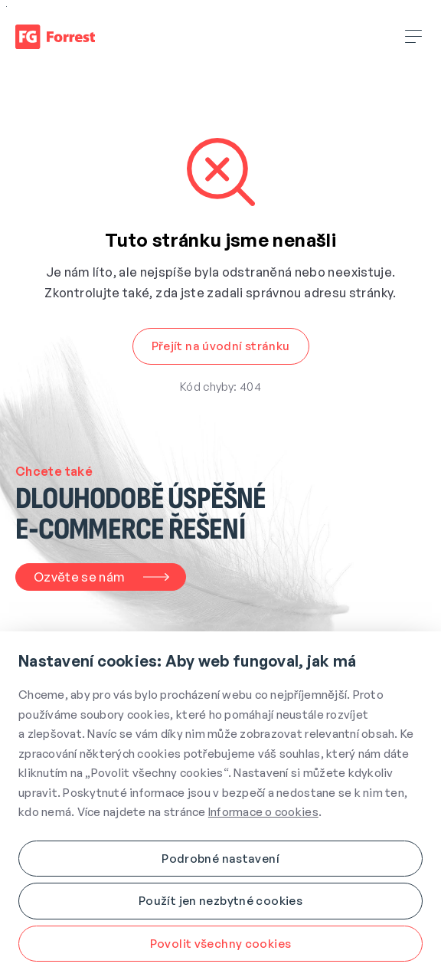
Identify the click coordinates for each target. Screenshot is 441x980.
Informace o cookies (263, 812)
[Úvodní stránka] (55, 37)
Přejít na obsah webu (7, 7)
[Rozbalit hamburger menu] (414, 37)
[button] (221, 346)
